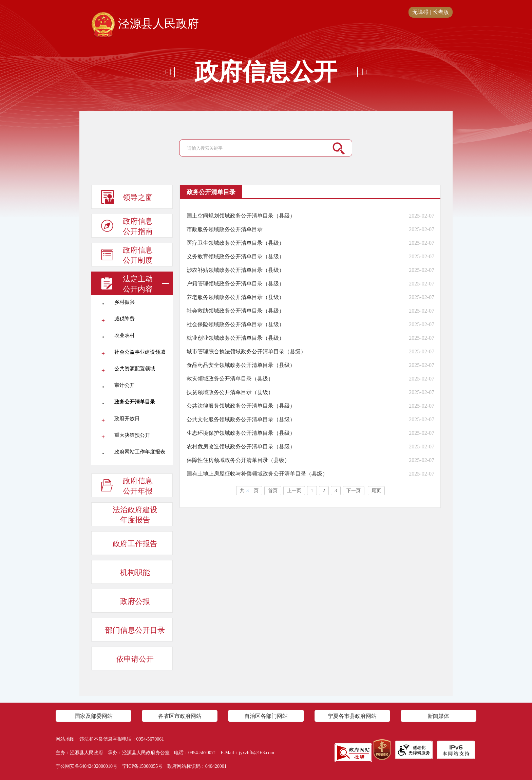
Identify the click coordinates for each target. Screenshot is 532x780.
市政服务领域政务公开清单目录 (225, 229)
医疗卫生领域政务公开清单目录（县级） (235, 243)
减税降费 (125, 319)
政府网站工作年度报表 (140, 452)
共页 (249, 491)
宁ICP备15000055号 (142, 766)
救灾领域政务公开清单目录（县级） (230, 379)
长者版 (441, 12)
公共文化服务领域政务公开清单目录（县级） (241, 419)
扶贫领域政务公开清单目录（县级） (230, 392)
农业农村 (125, 335)
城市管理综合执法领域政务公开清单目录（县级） (246, 351)
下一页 (354, 491)
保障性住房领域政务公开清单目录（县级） (238, 460)
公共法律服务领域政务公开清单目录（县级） (241, 406)
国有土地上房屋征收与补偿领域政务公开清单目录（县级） (257, 474)
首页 (273, 491)
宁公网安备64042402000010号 (87, 766)
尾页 (376, 491)
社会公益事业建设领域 (140, 352)
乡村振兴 (125, 302)
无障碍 (420, 12)
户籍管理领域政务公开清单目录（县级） (235, 284)
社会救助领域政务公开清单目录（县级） (235, 311)
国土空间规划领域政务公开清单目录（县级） (241, 216)
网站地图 (65, 739)
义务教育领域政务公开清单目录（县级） (235, 256)
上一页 (294, 491)
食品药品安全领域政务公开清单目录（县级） (241, 365)
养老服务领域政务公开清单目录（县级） (235, 297)
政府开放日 (127, 419)
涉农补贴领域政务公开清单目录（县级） (235, 270)
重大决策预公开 (132, 435)
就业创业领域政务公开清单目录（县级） (235, 338)
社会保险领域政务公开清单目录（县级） (235, 324)
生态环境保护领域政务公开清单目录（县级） (241, 433)
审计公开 (125, 385)
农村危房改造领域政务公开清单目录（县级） (241, 447)
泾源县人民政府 (145, 24)
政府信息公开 (266, 72)
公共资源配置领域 (135, 369)
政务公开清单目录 (135, 402)
